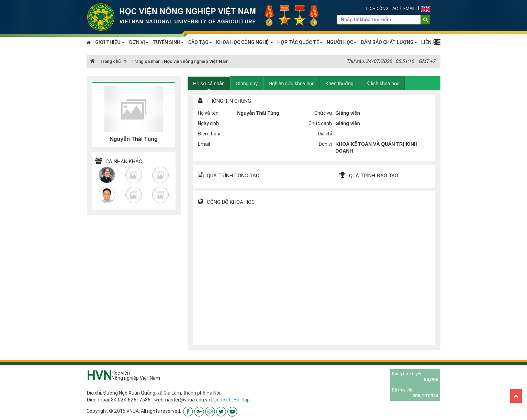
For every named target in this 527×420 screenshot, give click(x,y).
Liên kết (222, 400)
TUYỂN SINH (168, 42)
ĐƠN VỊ (139, 42)
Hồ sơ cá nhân (209, 84)
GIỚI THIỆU (110, 42)
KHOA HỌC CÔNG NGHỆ (245, 42)
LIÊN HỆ (430, 42)
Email (410, 8)
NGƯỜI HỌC (342, 42)
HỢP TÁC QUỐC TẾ (300, 42)
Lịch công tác (382, 8)
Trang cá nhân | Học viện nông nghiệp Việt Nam (180, 61)
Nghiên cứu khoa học (291, 84)
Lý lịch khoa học (382, 84)
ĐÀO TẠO (200, 42)
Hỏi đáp (242, 400)
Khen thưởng (339, 84)
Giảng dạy (247, 84)
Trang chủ (105, 61)
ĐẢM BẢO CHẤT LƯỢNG (389, 42)
